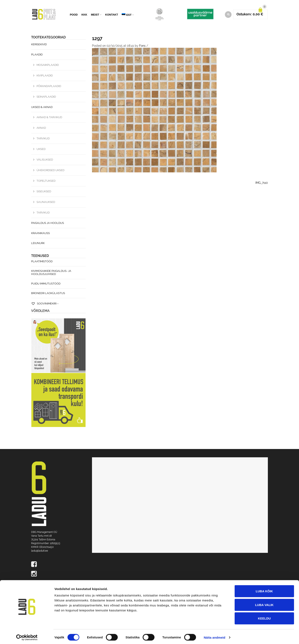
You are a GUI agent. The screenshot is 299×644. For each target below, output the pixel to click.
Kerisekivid (39, 45)
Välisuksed (45, 160)
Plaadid (37, 55)
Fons (142, 46)
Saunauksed (46, 203)
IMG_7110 (262, 183)
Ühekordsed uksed (50, 171)
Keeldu (264, 617)
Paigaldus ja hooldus (48, 224)
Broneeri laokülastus (48, 294)
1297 (97, 39)
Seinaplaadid (46, 97)
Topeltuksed (46, 181)
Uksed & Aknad (42, 107)
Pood (74, 15)
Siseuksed (44, 192)
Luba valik (264, 603)
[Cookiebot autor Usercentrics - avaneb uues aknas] (27, 636)
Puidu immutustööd (46, 284)
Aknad (41, 128)
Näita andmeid (214, 636)
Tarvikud (43, 139)
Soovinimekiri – (45, 304)
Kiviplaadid (45, 76)
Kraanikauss (40, 234)
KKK (84, 15)
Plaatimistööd (42, 262)
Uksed (41, 150)
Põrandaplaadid (49, 86)
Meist (95, 15)
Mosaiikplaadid (48, 66)
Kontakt (112, 15)
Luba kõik (264, 589)
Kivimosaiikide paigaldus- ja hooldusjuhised (51, 273)
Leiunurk (38, 244)
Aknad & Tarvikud (49, 118)
